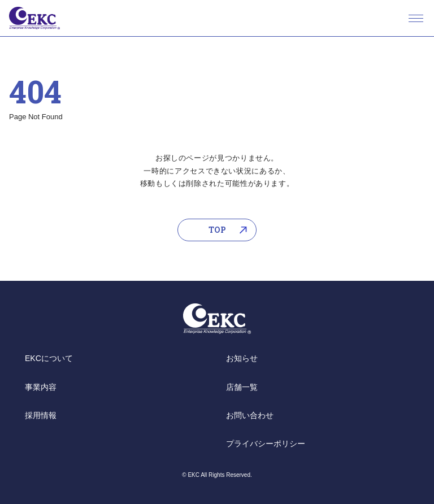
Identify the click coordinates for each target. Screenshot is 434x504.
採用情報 (41, 415)
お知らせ (242, 358)
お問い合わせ (250, 415)
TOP (217, 230)
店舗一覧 (242, 387)
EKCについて (49, 358)
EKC (34, 18)
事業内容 (41, 387)
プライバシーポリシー (266, 444)
